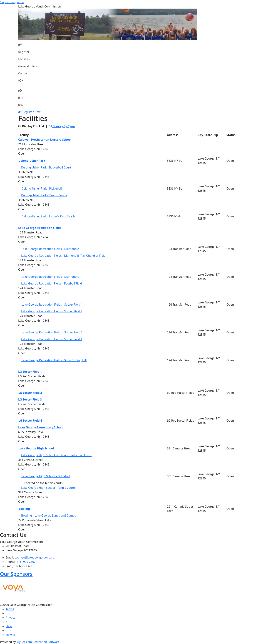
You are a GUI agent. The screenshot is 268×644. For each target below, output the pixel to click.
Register (24, 52)
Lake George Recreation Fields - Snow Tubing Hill (54, 360)
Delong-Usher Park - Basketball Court (46, 167)
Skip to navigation (12, 2)
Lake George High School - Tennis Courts (48, 488)
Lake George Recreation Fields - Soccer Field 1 (52, 305)
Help (9, 626)
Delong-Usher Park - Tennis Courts (44, 195)
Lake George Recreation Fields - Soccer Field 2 (52, 311)
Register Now (31, 112)
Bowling (24, 509)
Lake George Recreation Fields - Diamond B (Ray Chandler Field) (64, 256)
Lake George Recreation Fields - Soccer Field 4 (52, 339)
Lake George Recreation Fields (40, 228)
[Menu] (21, 105)
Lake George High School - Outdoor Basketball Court (56, 455)
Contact (23, 73)
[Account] (28, 80)
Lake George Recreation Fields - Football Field (52, 283)
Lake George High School (36, 448)
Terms (10, 609)
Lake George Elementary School (41, 427)
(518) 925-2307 (26, 562)
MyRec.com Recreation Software (38, 642)
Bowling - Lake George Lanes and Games (49, 515)
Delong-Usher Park (32, 161)
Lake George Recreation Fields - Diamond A (50, 249)
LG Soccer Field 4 (30, 421)
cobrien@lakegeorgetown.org (35, 557)
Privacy (10, 618)
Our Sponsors (16, 574)
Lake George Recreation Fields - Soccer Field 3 (52, 332)
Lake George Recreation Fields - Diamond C (50, 277)
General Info (27, 66)
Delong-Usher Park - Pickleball (42, 188)
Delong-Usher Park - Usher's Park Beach (48, 216)
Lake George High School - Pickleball (46, 476)
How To (11, 635)
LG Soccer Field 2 (30, 393)
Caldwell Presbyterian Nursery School (45, 140)
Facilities (24, 59)
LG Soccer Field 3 (30, 399)
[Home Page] (28, 45)
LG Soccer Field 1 (30, 372)
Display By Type (62, 126)
